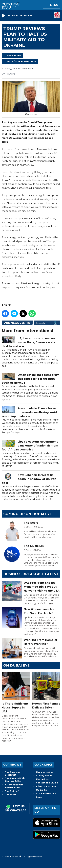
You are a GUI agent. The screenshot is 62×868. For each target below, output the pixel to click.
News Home (14, 55)
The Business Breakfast (12, 773)
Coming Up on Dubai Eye (28, 514)
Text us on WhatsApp (16, 808)
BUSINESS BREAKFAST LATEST (31, 574)
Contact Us (42, 779)
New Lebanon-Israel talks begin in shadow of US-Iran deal (29, 479)
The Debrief (12, 791)
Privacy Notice (44, 776)
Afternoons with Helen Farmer (14, 786)
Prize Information (46, 794)
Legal (39, 797)
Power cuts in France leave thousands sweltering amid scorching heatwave (29, 412)
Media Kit (41, 790)
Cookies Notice (45, 772)
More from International (22, 61)
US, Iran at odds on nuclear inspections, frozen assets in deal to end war (30, 342)
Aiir (21, 857)
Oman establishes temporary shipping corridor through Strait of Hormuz (30, 379)
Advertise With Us (46, 786)
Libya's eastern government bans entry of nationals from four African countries (30, 446)
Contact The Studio (47, 783)
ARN (12, 857)
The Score (11, 795)
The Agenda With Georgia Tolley (15, 780)
